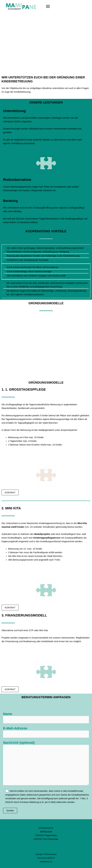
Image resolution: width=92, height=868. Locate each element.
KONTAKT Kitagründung (46, 835)
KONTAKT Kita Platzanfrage (46, 839)
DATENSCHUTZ (46, 828)
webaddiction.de (46, 862)
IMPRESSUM (46, 832)
